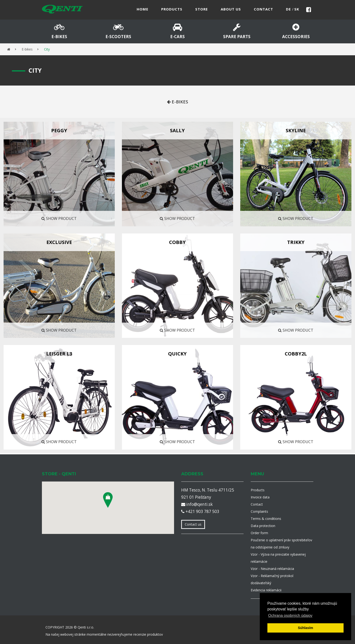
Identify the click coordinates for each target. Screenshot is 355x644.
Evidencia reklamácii (266, 590)
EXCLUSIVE (59, 242)
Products (258, 490)
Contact (257, 504)
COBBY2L (296, 354)
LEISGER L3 (59, 354)
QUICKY (177, 354)
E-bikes (27, 49)
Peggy (59, 130)
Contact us (193, 524)
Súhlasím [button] (305, 628)
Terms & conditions (266, 519)
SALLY (177, 130)
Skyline (296, 130)
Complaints (259, 511)
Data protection (263, 526)
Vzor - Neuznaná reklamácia (272, 569)
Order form (259, 533)
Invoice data (260, 497)
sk (297, 9)
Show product (59, 218)
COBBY (177, 242)
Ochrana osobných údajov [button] (290, 616)
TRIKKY (296, 242)
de (289, 9)
